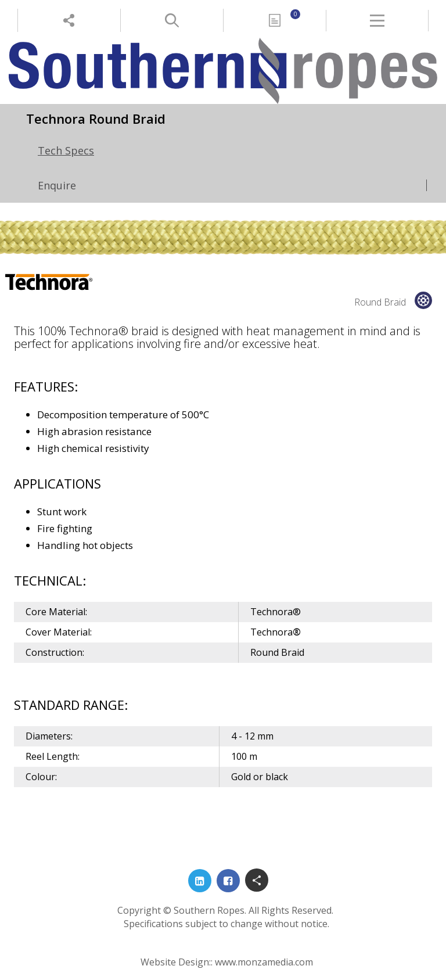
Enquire (57, 185)
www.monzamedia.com (264, 962)
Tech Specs (66, 150)
